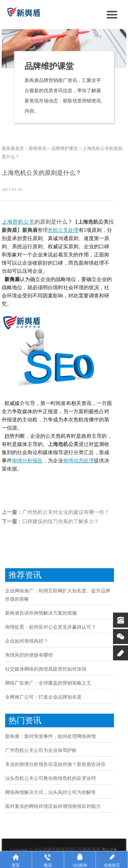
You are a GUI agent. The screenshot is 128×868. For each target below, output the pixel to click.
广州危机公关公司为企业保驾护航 (41, 750)
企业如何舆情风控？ (27, 641)
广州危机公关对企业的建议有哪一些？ (66, 512)
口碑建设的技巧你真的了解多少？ (61, 521)
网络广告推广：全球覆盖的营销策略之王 (48, 683)
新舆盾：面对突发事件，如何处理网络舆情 (51, 736)
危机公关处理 (63, 230)
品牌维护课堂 (65, 148)
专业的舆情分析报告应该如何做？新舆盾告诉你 (55, 764)
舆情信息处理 (79, 461)
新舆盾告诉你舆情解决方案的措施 (41, 613)
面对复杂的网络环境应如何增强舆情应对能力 (53, 806)
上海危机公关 (18, 222)
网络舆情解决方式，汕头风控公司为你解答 (51, 792)
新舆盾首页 (13, 148)
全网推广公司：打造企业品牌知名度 (43, 697)
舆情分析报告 (27, 461)
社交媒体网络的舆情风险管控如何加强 (46, 669)
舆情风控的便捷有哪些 (29, 655)
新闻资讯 (38, 148)
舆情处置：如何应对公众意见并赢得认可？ (51, 627)
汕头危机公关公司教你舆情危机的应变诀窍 (51, 778)
